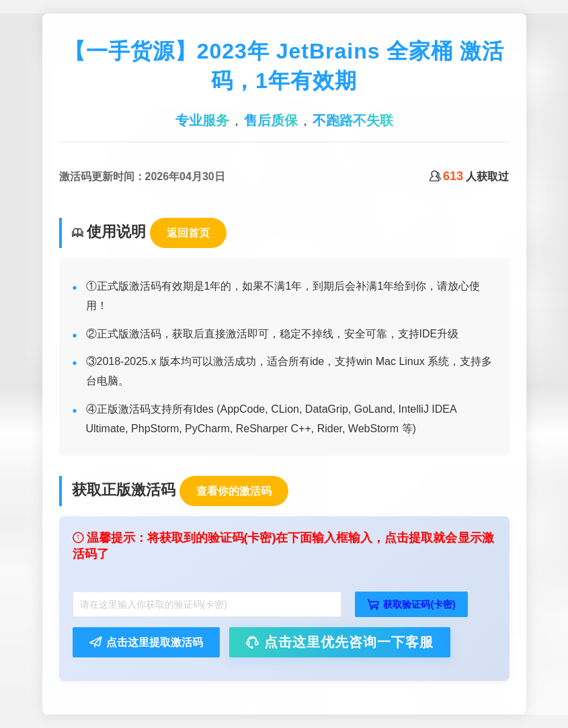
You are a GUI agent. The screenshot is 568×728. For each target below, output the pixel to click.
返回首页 (188, 233)
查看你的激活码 (234, 491)
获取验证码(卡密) (411, 604)
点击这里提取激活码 (146, 642)
